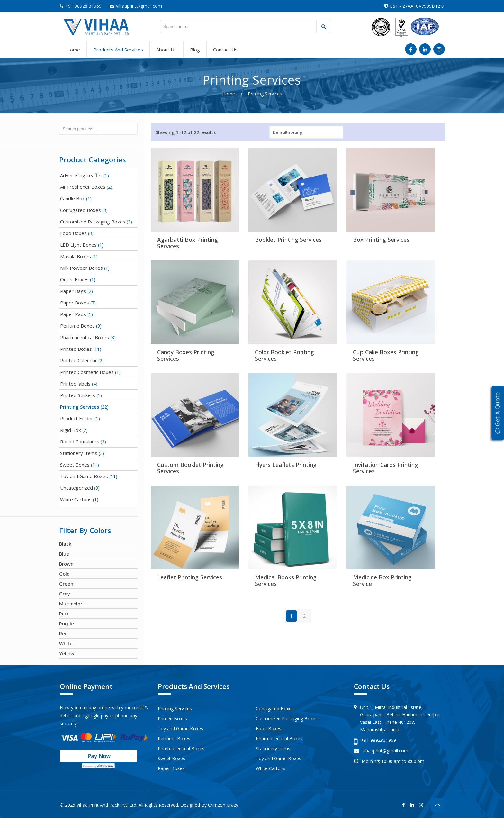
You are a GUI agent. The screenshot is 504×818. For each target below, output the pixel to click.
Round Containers (80, 441)
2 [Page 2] (304, 616)
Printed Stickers (78, 395)
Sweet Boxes (75, 465)
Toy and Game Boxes (84, 476)
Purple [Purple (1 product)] (67, 623)
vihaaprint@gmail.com (139, 6)
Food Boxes (73, 233)
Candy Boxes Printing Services (186, 355)
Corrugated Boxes (81, 210)
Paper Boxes (75, 303)
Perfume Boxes (77, 326)
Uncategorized (76, 488)
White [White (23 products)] (66, 643)
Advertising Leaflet (81, 175)
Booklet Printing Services (288, 240)
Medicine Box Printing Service (382, 580)
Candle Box (72, 198)
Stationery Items (79, 453)
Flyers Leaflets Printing (286, 465)
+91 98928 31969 (83, 6)
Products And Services (194, 686)
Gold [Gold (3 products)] (64, 574)
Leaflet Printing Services (190, 577)
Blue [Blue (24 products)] (64, 554)
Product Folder (77, 418)
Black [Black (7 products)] (65, 544)
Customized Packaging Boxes (93, 222)
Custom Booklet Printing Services (190, 468)
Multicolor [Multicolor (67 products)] (71, 604)
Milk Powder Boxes (81, 268)
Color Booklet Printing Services (284, 355)
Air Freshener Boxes (83, 187)
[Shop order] (306, 132)
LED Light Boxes (78, 245)
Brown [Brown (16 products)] (66, 564)
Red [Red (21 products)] (63, 633)
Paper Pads (73, 314)
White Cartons (76, 499)
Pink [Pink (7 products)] (64, 613)
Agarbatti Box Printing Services (188, 243)
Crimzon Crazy (223, 805)
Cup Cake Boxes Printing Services (386, 355)
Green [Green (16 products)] (66, 584)
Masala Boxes (76, 256)
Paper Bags (73, 291)
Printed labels (75, 384)
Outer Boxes (74, 279)
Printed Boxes (76, 349)
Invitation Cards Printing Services (386, 468)
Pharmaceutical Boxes (85, 337)
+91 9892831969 (378, 740)
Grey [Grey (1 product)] (65, 594)
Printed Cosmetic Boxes (87, 372)
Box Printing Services (381, 240)
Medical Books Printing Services (286, 580)
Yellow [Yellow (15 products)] (67, 653)
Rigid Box (71, 430)
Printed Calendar (79, 360)
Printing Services (80, 407)
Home (229, 94)
